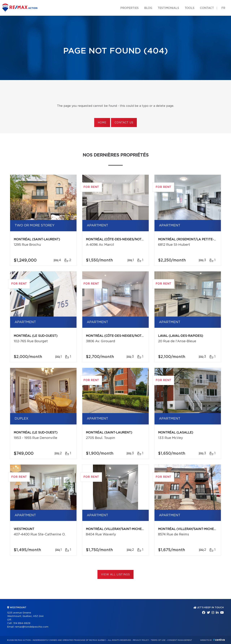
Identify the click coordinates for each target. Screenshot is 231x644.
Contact (207, 8)
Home (102, 123)
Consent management (180, 640)
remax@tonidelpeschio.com (32, 627)
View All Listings (115, 575)
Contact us (124, 123)
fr (223, 8)
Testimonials (168, 8)
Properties (129, 8)
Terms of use (158, 640)
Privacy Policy (141, 640)
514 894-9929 (22, 623)
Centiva (219, 640)
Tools (189, 8)
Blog (148, 8)
